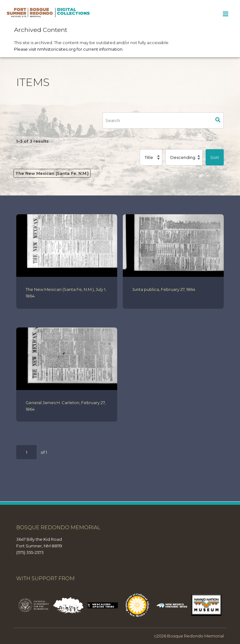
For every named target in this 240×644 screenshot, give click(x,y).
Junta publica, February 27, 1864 (164, 289)
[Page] (26, 452)
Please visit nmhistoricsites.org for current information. (69, 49)
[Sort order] (184, 157)
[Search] (157, 120)
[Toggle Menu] (225, 14)
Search (218, 120)
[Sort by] (151, 157)
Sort (215, 157)
